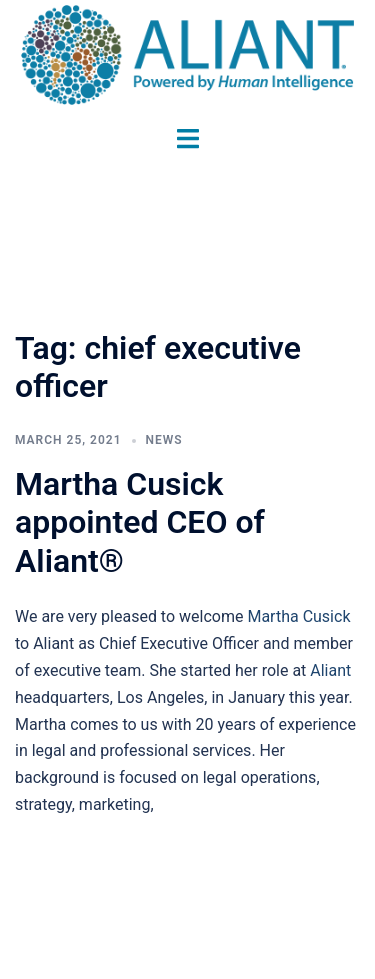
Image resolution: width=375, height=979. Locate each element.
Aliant (330, 670)
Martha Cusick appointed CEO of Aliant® (140, 522)
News (164, 440)
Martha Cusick (298, 616)
